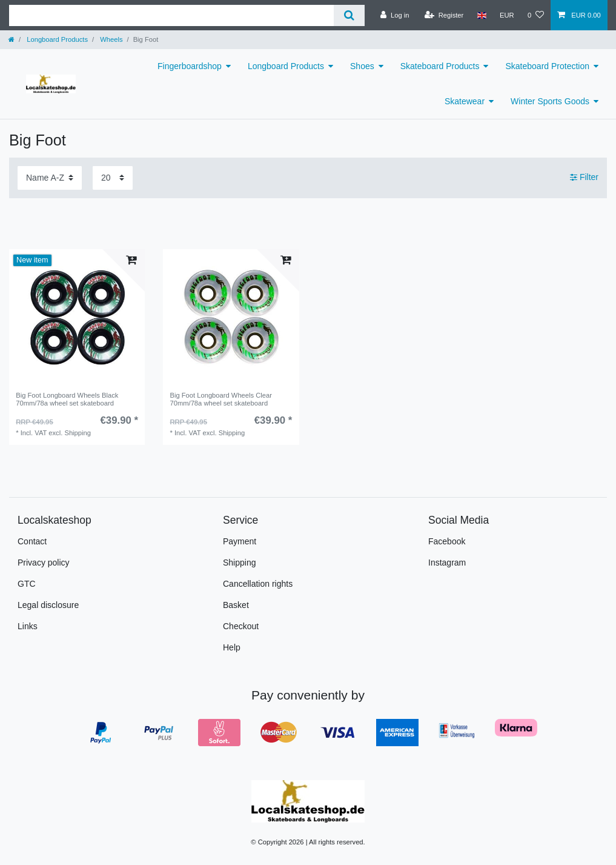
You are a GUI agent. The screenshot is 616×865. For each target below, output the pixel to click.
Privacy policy (44, 563)
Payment (240, 541)
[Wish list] (536, 15)
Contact (32, 541)
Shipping (240, 563)
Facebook (447, 541)
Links (28, 626)
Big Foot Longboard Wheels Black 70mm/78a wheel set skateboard (67, 399)
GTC (27, 584)
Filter (584, 177)
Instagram (447, 563)
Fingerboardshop (190, 66)
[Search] (349, 15)
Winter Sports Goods (550, 101)
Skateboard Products (440, 66)
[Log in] (395, 15)
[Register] (444, 15)
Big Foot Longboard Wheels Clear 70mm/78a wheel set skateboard (221, 399)
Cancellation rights (258, 584)
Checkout (241, 626)
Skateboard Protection (547, 66)
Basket (236, 605)
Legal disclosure (48, 605)
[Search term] (171, 15)
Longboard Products (56, 39)
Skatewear (465, 101)
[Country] (481, 15)
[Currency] (507, 15)
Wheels (110, 39)
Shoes (362, 66)
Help (232, 647)
